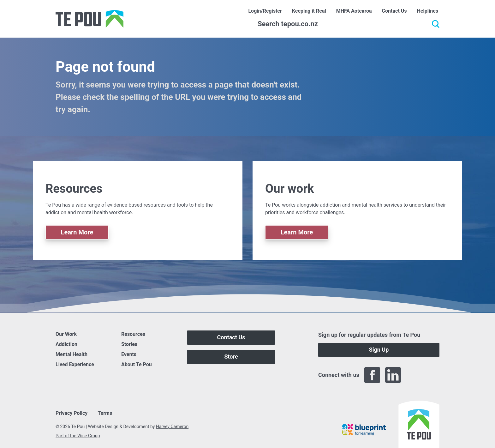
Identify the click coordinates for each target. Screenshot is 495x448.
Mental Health (72, 354)
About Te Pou (137, 364)
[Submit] (436, 24)
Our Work (66, 334)
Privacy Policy (72, 413)
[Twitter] (414, 375)
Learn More (77, 232)
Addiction (66, 344)
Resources (133, 334)
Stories (129, 344)
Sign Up (379, 350)
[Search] (349, 24)
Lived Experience (75, 364)
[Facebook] (372, 375)
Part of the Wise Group (78, 436)
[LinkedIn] (393, 375)
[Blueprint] (364, 430)
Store (231, 357)
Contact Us (231, 337)
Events (129, 354)
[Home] (89, 19)
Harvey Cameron (172, 427)
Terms (105, 413)
